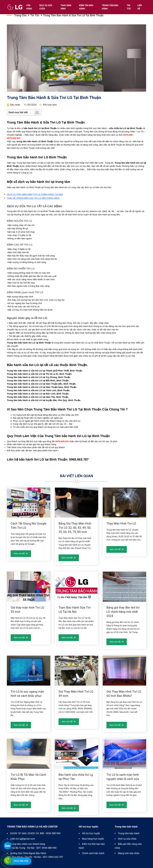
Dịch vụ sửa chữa (46, 7)
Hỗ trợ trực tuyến (91, 833)
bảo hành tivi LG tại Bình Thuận (43, 459)
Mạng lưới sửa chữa (129, 853)
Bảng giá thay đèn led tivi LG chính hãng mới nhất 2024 (123, 612)
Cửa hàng (29, 7)
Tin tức (129, 7)
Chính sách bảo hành (93, 853)
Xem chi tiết (21, 554)
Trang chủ (20, 15)
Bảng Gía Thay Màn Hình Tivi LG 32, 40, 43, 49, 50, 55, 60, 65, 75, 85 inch (75, 528)
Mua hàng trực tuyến (93, 839)
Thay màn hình (66, 7)
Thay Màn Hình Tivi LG (121, 523)
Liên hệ (140, 7)
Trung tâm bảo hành (110, 7)
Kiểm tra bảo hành (86, 7)
